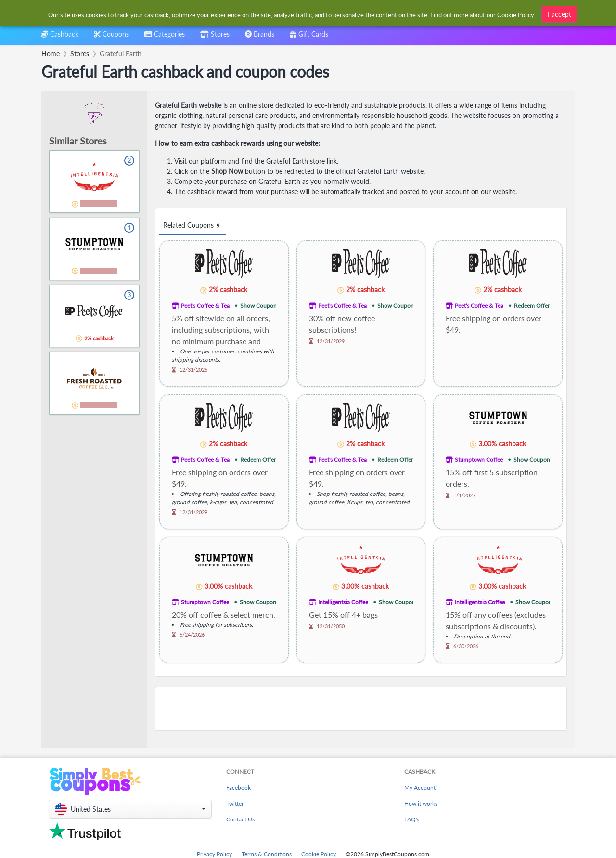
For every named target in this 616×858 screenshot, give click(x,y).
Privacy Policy (214, 854)
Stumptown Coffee (479, 460)
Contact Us (240, 819)
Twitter (235, 803)
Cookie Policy (319, 854)
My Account (420, 787)
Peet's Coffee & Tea (205, 305)
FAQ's (412, 819)
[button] (130, 809)
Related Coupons (193, 226)
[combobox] (292, 14)
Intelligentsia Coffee (343, 602)
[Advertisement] (361, 709)
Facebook (238, 787)
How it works (421, 803)
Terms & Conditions (267, 854)
